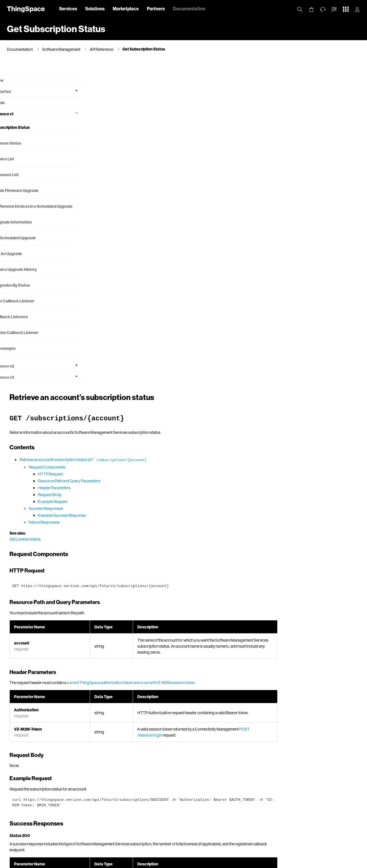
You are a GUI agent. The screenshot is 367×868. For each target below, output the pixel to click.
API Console (18, 103)
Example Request (144, 177)
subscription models (285, 566)
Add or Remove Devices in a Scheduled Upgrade (36, 210)
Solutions (95, 8)
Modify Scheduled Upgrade (36, 245)
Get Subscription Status (144, 49)
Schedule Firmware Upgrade (37, 191)
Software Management (61, 49)
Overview (15, 70)
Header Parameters (145, 164)
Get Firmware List (27, 175)
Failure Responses (135, 198)
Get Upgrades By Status (33, 293)
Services (68, 8)
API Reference (101, 49)
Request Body (141, 171)
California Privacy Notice (103, 862)
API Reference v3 (23, 385)
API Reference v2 (23, 373)
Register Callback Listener (35, 308)
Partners (156, 8)
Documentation (189, 8)
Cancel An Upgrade (29, 261)
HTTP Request (141, 150)
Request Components (138, 143)
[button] (334, 9)
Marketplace (126, 8)
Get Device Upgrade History (36, 277)
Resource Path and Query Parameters (160, 157)
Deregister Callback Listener (37, 340)
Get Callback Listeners (32, 324)
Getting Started (21, 92)
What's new (17, 81)
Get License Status (28, 144)
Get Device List (25, 159)
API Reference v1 (22, 114)
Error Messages (25, 356)
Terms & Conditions (190, 862)
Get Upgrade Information (34, 229)
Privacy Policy (70, 862)
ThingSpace (26, 8)
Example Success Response (153, 191)
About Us (46, 862)
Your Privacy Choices (142, 862)
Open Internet (220, 862)
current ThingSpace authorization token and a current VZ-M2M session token (222, 359)
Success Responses (137, 184)
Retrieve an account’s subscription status (174, 136)
